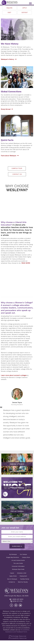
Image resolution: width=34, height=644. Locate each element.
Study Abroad (6, 109)
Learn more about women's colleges (14, 375)
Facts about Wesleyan (9, 156)
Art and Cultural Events (18, 560)
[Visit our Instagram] (16, 605)
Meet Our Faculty (23, 582)
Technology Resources (18, 636)
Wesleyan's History (7, 59)
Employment (23, 576)
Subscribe (17, 546)
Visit (9, 13)
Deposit (25, 13)
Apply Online (13, 576)
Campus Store (26, 557)
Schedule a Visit (22, 573)
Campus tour (17, 168)
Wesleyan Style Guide (18, 569)
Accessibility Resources (18, 638)
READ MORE (26, 263)
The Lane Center (18, 563)
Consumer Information (18, 566)
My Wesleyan (13, 554)
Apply (25, 8)
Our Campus (23, 554)
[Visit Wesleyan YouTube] (20, 605)
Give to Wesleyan (12, 579)
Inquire (9, 8)
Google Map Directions (13, 557)
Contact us (17, 174)
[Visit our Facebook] (11, 605)
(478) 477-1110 (17, 601)
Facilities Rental (25, 579)
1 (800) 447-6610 (17, 599)
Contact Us (12, 582)
